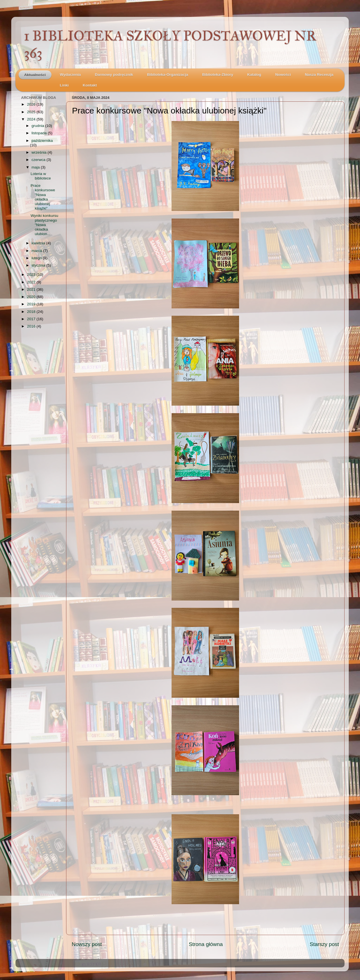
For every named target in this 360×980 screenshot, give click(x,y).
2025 (32, 112)
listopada (40, 133)
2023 (32, 275)
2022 (32, 282)
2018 (32, 312)
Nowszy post (87, 944)
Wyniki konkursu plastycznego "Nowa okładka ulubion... (44, 225)
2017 (32, 319)
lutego (37, 258)
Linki (64, 85)
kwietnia (39, 243)
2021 (32, 289)
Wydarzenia (70, 75)
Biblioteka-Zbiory (218, 75)
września (40, 152)
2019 (32, 304)
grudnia (38, 126)
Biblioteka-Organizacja (168, 75)
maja (36, 167)
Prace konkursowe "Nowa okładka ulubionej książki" (43, 197)
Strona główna (206, 944)
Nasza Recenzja (319, 75)
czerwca (39, 160)
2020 (32, 297)
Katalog (254, 75)
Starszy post (324, 944)
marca (37, 251)
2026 (32, 104)
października (42, 141)
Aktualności (35, 75)
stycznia (39, 265)
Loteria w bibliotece (41, 176)
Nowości (283, 75)
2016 (32, 326)
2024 (32, 119)
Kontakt (90, 85)
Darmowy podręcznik (114, 75)
